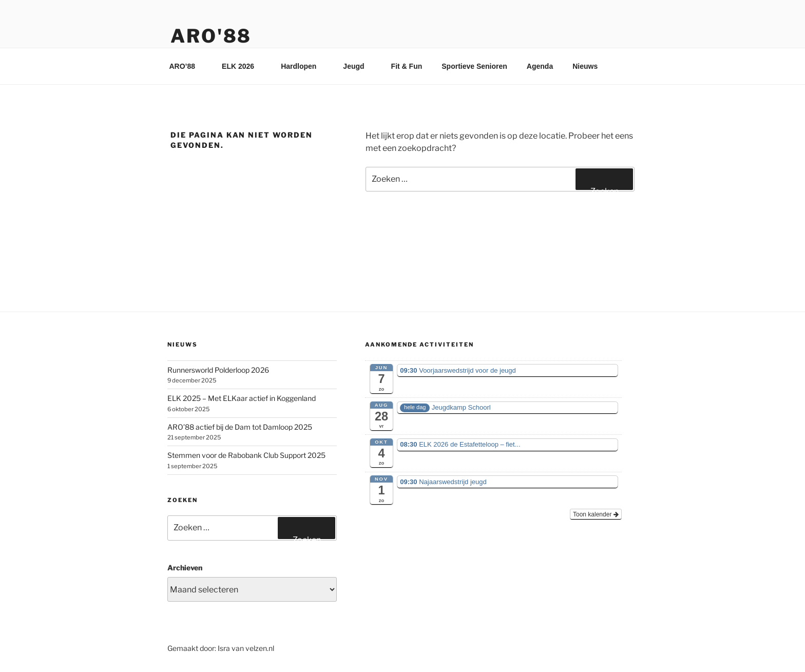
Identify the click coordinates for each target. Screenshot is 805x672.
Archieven (185, 568)
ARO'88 (211, 36)
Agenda (540, 66)
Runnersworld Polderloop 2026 (218, 370)
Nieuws (585, 66)
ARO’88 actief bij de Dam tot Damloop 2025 (240, 427)
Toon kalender (596, 514)
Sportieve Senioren (474, 66)
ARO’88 (187, 66)
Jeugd (358, 66)
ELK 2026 (243, 66)
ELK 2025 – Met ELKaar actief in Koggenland (242, 398)
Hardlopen (303, 66)
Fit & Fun (407, 66)
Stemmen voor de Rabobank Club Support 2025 (246, 455)
